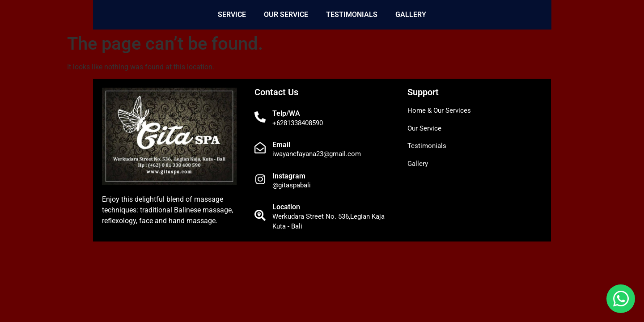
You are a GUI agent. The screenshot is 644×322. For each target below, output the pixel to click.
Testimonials (352, 15)
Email (281, 145)
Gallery (411, 15)
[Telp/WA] (260, 117)
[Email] (260, 148)
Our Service (286, 15)
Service (232, 15)
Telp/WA (286, 113)
